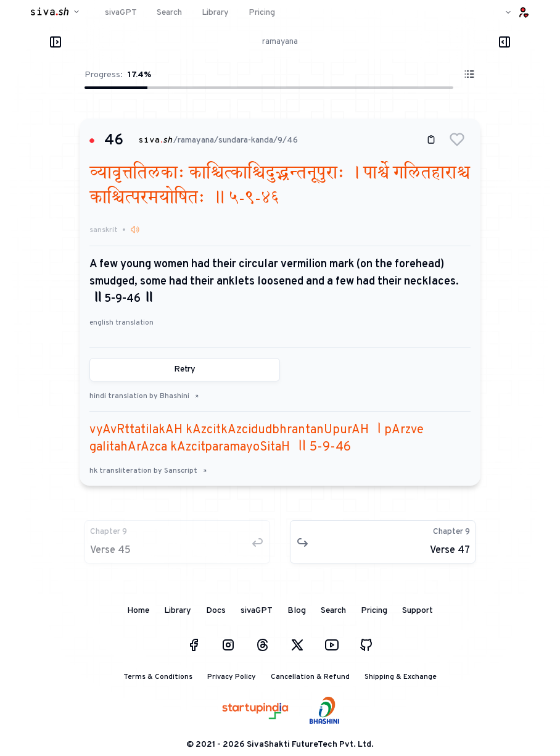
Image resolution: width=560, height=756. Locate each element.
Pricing (374, 611)
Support (418, 611)
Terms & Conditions (158, 677)
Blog (297, 611)
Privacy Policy (232, 677)
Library (178, 611)
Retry (185, 369)
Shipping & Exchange (401, 677)
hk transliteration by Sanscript (148, 471)
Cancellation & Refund (310, 677)
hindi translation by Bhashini (144, 396)
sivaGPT (257, 611)
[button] (457, 139)
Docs (216, 611)
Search (333, 611)
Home (138, 611)
